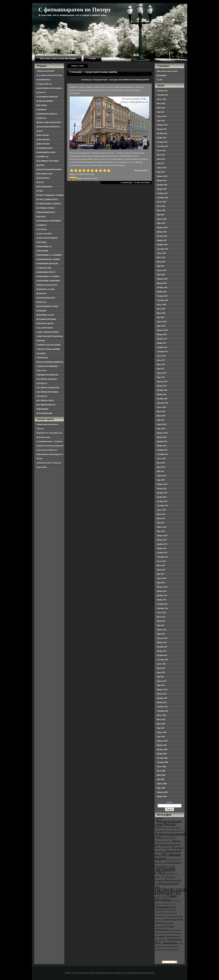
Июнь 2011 (161, 672)
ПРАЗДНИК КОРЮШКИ (46, 319)
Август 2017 (162, 356)
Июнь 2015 (161, 467)
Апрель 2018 (162, 322)
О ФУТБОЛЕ (42, 229)
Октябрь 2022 (162, 91)
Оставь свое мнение (142, 182)
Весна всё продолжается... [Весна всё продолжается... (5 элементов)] (169, 843)
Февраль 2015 (162, 484)
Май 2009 (161, 779)
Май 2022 (161, 112)
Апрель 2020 (162, 219)
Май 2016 (161, 420)
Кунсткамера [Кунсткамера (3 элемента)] (170, 866)
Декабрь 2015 (162, 441)
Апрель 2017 (162, 373)
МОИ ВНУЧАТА (43, 178)
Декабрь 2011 (162, 647)
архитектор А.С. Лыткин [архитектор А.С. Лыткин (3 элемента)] (165, 916)
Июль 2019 (161, 257)
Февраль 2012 (162, 638)
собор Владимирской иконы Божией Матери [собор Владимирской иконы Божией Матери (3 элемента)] (169, 947)
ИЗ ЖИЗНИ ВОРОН (45, 148)
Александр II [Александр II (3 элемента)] (160, 831)
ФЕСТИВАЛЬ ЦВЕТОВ (46, 405)
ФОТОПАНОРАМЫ (45, 413)
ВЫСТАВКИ (42, 105)
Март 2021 (161, 172)
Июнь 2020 (161, 210)
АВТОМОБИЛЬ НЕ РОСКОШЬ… (50, 88)
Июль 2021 (161, 155)
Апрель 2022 (162, 116)
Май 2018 (161, 317)
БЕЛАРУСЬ (41, 92)
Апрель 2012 (162, 630)
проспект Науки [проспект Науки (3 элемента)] (161, 940)
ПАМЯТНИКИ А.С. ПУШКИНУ (49, 255)
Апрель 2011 (162, 681)
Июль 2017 (161, 360)
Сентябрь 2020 (163, 198)
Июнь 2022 (161, 108)
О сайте (92, 59)
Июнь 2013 (161, 570)
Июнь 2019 (161, 262)
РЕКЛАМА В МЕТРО (45, 324)
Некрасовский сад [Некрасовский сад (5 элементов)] (167, 885)
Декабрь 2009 (162, 749)
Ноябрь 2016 (162, 394)
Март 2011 (161, 685)
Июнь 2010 (161, 724)
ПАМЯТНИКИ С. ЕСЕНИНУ (48, 276)
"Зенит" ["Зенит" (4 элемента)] (159, 818)
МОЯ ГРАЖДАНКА (44, 187)
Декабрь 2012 (162, 595)
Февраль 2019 (162, 279)
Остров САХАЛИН (44, 234)
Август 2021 (162, 150)
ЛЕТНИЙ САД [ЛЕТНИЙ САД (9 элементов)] (165, 871)
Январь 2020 (162, 232)
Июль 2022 (161, 103)
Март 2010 (161, 737)
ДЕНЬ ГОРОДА (43, 135)
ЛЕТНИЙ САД (42, 157)
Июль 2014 (161, 514)
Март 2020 (161, 223)
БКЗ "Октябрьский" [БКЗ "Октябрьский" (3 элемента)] (169, 838)
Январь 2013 (162, 591)
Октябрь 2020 (162, 193)
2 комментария (127, 182)
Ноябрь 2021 (162, 138)
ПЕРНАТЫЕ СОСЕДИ (46, 289)
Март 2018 (161, 326)
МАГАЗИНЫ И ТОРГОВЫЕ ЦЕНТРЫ (134, 80)
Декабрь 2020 (162, 185)
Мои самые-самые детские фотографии (58, 59)
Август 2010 (162, 715)
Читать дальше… (142, 170)
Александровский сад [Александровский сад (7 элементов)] (171, 836)
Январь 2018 (162, 334)
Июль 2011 (161, 668)
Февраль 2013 (162, 587)
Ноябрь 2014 (162, 497)
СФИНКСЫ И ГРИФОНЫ (47, 366)
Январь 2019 (162, 283)
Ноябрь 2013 (162, 548)
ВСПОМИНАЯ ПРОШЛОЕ (47, 97)
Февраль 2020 (162, 228)
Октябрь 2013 (162, 553)
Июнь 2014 (161, 518)
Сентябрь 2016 (163, 403)
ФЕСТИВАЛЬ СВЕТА (45, 401)
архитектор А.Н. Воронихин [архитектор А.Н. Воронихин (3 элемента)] (166, 913)
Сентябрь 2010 (163, 711)
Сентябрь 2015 (163, 454)
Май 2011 (160, 677)
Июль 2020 (161, 206)
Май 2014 (161, 523)
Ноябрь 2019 (162, 240)
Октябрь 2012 (162, 604)
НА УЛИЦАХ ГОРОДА (46, 208)
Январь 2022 (162, 129)
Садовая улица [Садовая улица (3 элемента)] (161, 897)
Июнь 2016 (161, 416)
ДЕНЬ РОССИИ (43, 144)
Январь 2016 (162, 437)
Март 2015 (161, 480)
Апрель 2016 (162, 424)
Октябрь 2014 (162, 501)
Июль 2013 (161, 565)
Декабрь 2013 (162, 544)
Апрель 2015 (162, 476)
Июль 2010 (161, 719)
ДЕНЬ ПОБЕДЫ (43, 140)
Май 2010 (161, 728)
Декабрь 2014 (162, 493)
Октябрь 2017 (162, 347)
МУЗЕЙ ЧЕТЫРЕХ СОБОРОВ (49, 204)
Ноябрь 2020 (162, 189)
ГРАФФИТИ (41, 110)
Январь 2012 (162, 642)
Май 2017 (161, 369)
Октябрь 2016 (162, 399)
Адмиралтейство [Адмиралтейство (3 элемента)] (174, 828)
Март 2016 (161, 429)
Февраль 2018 (162, 330)
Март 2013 (161, 583)
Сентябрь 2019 (163, 249)
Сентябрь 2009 (163, 762)
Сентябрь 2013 (163, 557)
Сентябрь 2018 (163, 300)
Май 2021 (161, 163)
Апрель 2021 (162, 168)
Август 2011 (161, 664)
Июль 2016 (161, 411)
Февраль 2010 (162, 741)
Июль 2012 (161, 617)
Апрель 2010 (162, 732)
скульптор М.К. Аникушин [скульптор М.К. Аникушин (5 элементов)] (168, 941)
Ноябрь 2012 (162, 600)
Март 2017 (161, 377)
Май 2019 (161, 266)
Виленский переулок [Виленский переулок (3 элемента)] (163, 848)
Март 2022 (161, 121)
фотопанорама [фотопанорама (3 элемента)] (167, 950)
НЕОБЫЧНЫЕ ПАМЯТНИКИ (49, 221)
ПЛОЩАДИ (41, 311)
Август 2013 (162, 561)
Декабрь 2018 (162, 287)
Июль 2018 (161, 309)
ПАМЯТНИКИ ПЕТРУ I (46, 272)
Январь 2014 (162, 540)
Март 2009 (161, 788)
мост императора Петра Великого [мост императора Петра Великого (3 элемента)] (168, 933)
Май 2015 (161, 471)
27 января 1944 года (44, 84)
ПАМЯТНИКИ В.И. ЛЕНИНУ (48, 259)
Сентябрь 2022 (163, 95)
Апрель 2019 (162, 270)
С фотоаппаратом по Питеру (75, 10)
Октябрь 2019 (162, 245)
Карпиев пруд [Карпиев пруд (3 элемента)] (160, 863)
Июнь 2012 (161, 621)
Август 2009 (162, 767)
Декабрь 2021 (162, 133)
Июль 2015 (161, 463)
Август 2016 (162, 407)
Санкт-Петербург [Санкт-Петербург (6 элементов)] (166, 898)
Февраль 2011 (162, 690)
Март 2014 (161, 531)
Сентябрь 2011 (163, 660)
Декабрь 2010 (162, 698)
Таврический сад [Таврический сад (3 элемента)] (169, 904)
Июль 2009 (161, 771)
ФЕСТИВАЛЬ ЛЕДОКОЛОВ (48, 388)
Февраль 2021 (162, 176)
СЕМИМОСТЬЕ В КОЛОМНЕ (49, 345)
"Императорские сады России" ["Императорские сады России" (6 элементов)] (168, 823)
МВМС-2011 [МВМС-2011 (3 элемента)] (160, 877)
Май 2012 (161, 625)
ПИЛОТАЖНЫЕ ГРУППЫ (47, 306)
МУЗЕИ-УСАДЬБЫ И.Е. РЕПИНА (50, 195)
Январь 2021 (162, 180)
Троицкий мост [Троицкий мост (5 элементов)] (166, 907)
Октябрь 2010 (162, 707)
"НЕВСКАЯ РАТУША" (46, 71)
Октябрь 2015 (162, 450)
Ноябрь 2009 (162, 754)
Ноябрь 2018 (162, 292)
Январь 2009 (162, 796)
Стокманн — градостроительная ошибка (94, 72)
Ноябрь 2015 (162, 446)
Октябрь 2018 (162, 296)
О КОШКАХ (42, 225)
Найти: (169, 802)
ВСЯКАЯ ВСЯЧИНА (45, 101)
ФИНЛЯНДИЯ (42, 409)
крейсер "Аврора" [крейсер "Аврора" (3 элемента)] (175, 930)
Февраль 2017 (162, 382)
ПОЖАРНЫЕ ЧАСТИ (45, 315)
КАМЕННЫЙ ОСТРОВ (46, 152)
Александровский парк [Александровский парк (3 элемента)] (174, 831)
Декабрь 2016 (162, 390)
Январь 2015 (162, 488)
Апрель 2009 (162, 784)
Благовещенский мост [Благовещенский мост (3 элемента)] (164, 842)
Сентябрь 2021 (163, 146)
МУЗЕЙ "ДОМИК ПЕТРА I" (48, 199)
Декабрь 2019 (162, 236)
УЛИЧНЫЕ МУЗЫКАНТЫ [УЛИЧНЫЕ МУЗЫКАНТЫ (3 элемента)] (166, 910)
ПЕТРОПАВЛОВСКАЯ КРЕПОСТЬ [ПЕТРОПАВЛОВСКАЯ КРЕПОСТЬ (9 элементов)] (180, 892)
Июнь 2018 (161, 313)
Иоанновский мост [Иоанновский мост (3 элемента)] (174, 860)
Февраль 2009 (162, 792)
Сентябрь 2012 (163, 608)
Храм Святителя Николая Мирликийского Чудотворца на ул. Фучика (50, 454)
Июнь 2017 (161, 364)
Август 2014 (162, 510)
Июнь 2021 (161, 159)
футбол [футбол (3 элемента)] (176, 950)
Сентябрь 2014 (163, 506)
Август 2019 (162, 253)
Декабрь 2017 (162, 339)
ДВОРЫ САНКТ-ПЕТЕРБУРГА (49, 122)
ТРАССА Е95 (42, 371)
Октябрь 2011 (162, 655)
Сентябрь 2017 (163, 352)
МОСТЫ (40, 182)
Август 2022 (162, 99)
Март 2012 (161, 634)
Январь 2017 (162, 386)
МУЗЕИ (40, 191)
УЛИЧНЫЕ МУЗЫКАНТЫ (47, 375)
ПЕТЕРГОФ (41, 294)
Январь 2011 (162, 694)
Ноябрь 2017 (162, 343)
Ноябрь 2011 (162, 651)
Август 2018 (162, 305)
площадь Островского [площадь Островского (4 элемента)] (167, 936)
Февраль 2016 (162, 433)
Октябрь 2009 (162, 758)
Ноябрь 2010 (162, 702)
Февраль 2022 (162, 125)
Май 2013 (161, 574)
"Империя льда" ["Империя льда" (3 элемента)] (161, 828)
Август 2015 (162, 459)
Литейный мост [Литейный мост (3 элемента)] (172, 874)
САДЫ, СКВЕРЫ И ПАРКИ (48, 332)
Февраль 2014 (162, 536)
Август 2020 (162, 202)
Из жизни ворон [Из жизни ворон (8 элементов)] (168, 857)
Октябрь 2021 (162, 142)
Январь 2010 (162, 745)
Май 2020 (161, 215)
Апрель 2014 (162, 527)
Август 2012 (162, 613)
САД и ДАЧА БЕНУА (45, 328)
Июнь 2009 (161, 775)
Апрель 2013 (162, 578)
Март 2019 (161, 275)
